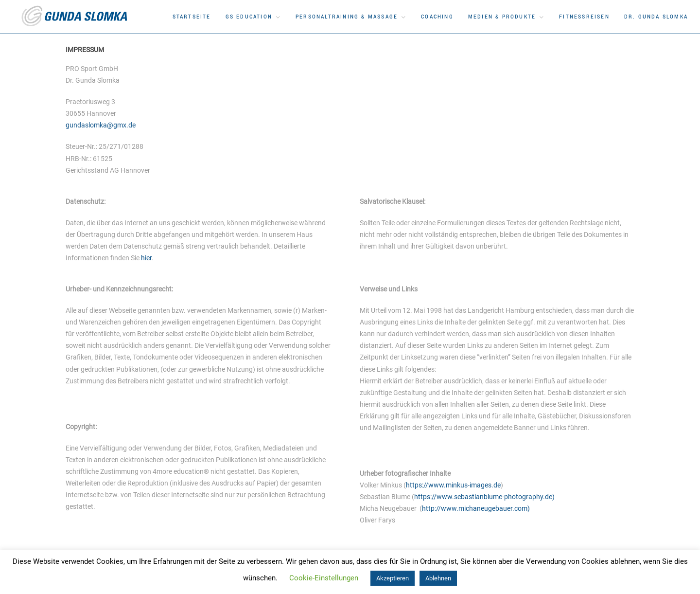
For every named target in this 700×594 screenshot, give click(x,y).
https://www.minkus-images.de (453, 485)
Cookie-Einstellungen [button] (324, 578)
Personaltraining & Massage (347, 17)
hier (146, 258)
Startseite (192, 17)
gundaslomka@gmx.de (101, 125)
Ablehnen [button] (438, 578)
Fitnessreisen (584, 17)
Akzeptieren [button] (393, 578)
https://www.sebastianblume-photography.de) (484, 497)
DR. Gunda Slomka (656, 17)
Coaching (437, 17)
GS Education (249, 17)
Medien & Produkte (502, 17)
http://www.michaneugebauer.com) (476, 508)
